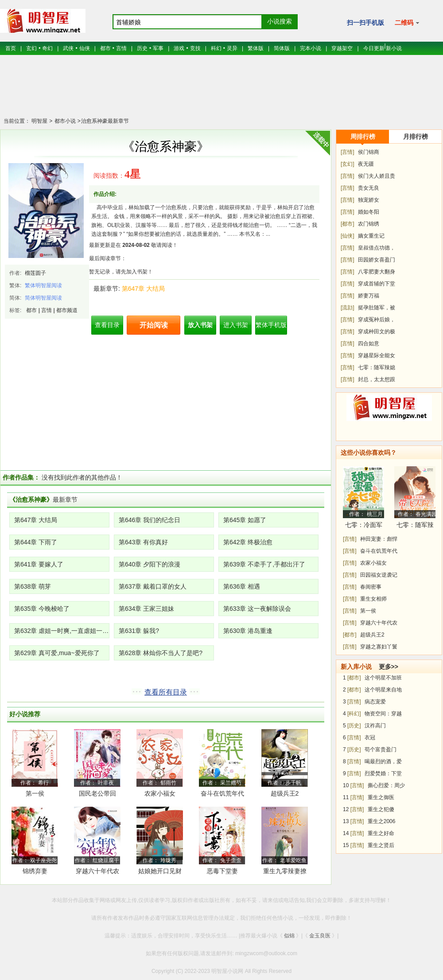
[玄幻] (348, 164)
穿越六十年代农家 (97, 873)
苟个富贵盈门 (381, 750)
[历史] (354, 726)
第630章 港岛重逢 (248, 631)
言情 (121, 48)
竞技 (195, 48)
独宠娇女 (369, 200)
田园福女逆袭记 (379, 575)
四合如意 (369, 344)
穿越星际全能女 (377, 355)
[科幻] (354, 714)
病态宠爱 (375, 702)
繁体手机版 (271, 325)
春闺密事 (371, 587)
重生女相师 (373, 599)
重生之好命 (381, 833)
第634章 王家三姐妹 (146, 609)
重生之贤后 (381, 845)
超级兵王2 (285, 793)
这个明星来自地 (383, 690)
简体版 (282, 48)
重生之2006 (382, 821)
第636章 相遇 (242, 586)
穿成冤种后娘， (377, 320)
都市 (105, 48)
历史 (142, 48)
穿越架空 (342, 48)
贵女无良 (369, 188)
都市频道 (67, 310)
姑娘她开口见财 (160, 871)
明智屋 (39, 121)
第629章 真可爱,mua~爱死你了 (57, 653)
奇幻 (47, 48)
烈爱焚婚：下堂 (383, 773)
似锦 (289, 936)
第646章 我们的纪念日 (150, 520)
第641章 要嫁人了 (39, 564)
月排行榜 (416, 137)
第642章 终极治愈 (248, 542)
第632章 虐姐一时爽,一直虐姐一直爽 (62, 631)
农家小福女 (160, 793)
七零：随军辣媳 (377, 367)
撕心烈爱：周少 (386, 785)
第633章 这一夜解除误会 (257, 609)
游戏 (179, 48)
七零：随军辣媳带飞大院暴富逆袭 (415, 526)
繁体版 (256, 48)
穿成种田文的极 (377, 332)
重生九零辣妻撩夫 (285, 873)
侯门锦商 (369, 152)
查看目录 (107, 325)
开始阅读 (154, 325)
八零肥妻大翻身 (377, 272)
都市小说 (64, 121)
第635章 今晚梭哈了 (42, 609)
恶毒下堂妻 (222, 871)
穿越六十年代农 (379, 623)
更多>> (389, 667)
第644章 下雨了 (36, 542)
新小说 (394, 48)
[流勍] (348, 308)
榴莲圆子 (35, 273)
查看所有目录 (166, 692)
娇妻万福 (369, 296)
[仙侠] (348, 236)
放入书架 (200, 325)
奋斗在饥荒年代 (222, 793)
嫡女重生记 (371, 236)
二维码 (407, 23)
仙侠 (85, 48)
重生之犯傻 (381, 809)
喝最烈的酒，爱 (383, 761)
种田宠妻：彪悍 (379, 539)
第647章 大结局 (143, 289)
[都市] (348, 224)
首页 (11, 48)
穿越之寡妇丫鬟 (379, 647)
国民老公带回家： (97, 795)
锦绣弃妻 (35, 871)
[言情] (348, 152)
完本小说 (311, 48)
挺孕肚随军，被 (377, 308)
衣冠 (370, 738)
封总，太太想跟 (377, 379)
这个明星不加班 (383, 678)
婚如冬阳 (369, 212)
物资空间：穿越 (383, 714)
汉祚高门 (375, 726)
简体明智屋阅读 (43, 298)
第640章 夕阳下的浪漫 (150, 564)
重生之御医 (381, 797)
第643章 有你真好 (143, 542)
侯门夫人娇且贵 (377, 176)
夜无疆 (366, 164)
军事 (158, 48)
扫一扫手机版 (365, 23)
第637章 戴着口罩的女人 (153, 586)
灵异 (232, 48)
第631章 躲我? (139, 631)
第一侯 (35, 793)
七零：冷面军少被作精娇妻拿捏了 (364, 526)
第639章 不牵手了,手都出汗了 (264, 564)
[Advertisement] (221, 91)
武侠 (68, 48)
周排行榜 (363, 137)
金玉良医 (320, 936)
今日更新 (374, 48)
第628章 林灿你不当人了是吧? (161, 653)
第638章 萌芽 (33, 586)
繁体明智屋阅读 (43, 285)
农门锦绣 (369, 224)
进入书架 (236, 325)
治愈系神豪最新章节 (105, 121)
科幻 (216, 48)
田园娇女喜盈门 (377, 260)
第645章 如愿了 (245, 520)
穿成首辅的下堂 (377, 284)
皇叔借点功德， (377, 248)
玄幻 (31, 48)
